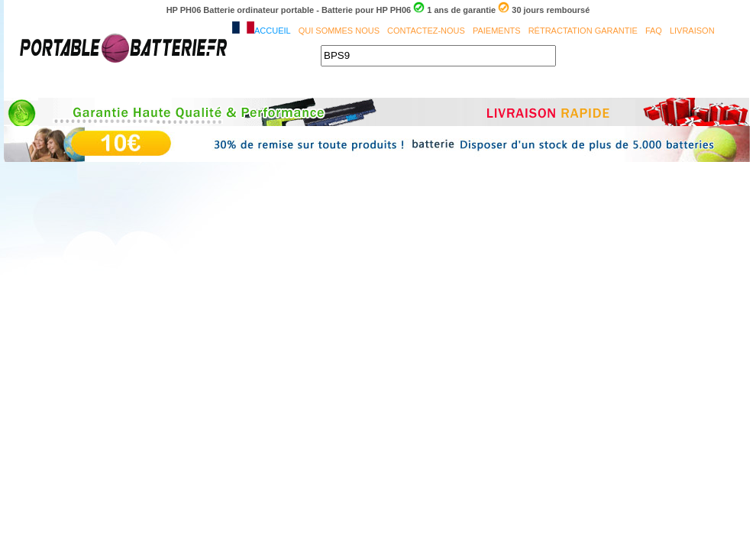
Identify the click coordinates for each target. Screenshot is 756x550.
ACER (145, 86)
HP (698, 86)
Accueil (273, 31)
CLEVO (553, 86)
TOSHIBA (310, 86)
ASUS (198, 86)
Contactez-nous (426, 31)
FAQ (654, 31)
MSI (367, 86)
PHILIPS (493, 86)
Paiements (497, 31)
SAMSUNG (425, 86)
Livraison (692, 31)
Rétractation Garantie (583, 31)
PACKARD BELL (630, 86)
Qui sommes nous (339, 31)
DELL (251, 86)
